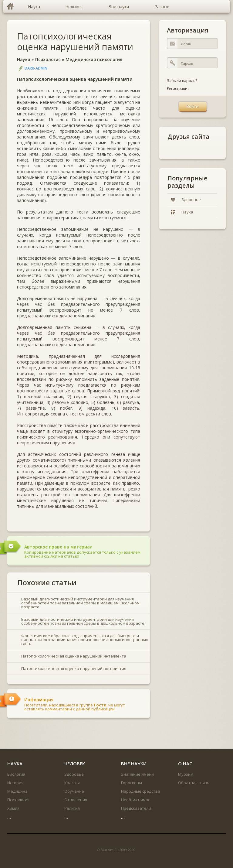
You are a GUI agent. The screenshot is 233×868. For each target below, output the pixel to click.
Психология (48, 59)
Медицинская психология (94, 59)
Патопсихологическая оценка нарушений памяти (75, 41)
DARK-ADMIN (36, 68)
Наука (24, 59)
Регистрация (178, 89)
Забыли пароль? (182, 81)
